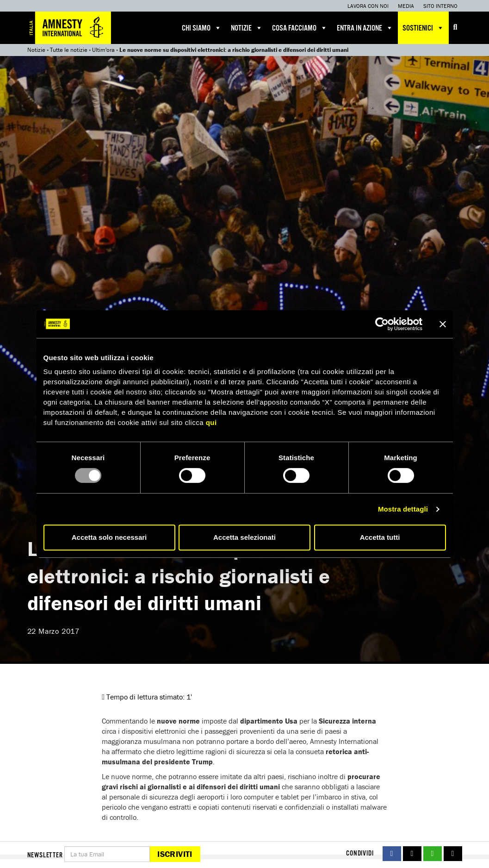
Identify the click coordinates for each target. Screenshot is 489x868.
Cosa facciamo (300, 28)
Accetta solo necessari (109, 537)
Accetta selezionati (244, 537)
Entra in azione (365, 28)
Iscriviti (175, 854)
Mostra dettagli (403, 509)
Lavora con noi (368, 6)
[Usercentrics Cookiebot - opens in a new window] (382, 324)
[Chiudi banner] (443, 324)
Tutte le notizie (69, 50)
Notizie (247, 28)
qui (211, 422)
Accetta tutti (380, 537)
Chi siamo (202, 28)
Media (406, 6)
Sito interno (440, 6)
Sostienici (423, 28)
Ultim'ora (103, 50)
